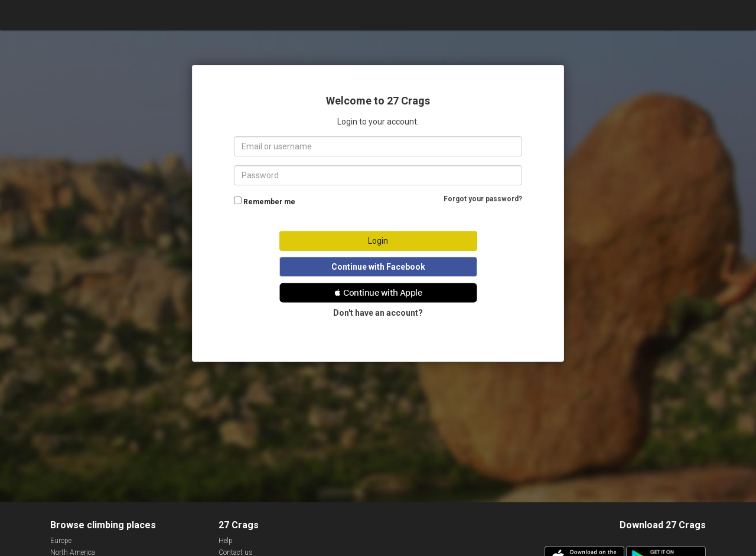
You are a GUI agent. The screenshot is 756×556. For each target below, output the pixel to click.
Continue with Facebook (378, 267)
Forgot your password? (483, 199)
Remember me (269, 202)
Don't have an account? (378, 313)
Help (226, 541)
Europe (61, 541)
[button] (378, 293)
